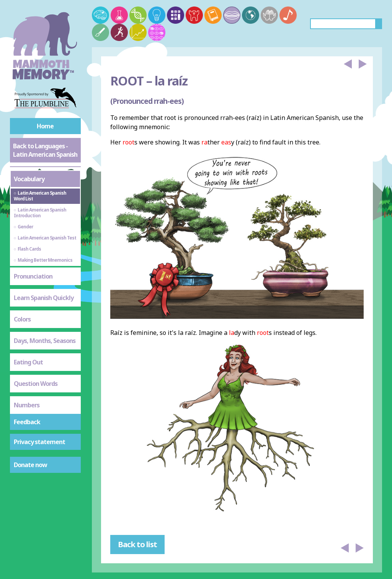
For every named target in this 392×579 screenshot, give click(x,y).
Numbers (27, 405)
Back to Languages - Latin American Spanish (45, 150)
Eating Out (28, 362)
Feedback (27, 422)
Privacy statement (39, 442)
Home (45, 126)
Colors (22, 319)
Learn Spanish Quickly (44, 298)
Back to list (137, 544)
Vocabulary (29, 179)
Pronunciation (33, 276)
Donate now (30, 465)
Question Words (36, 384)
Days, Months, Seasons (45, 341)
